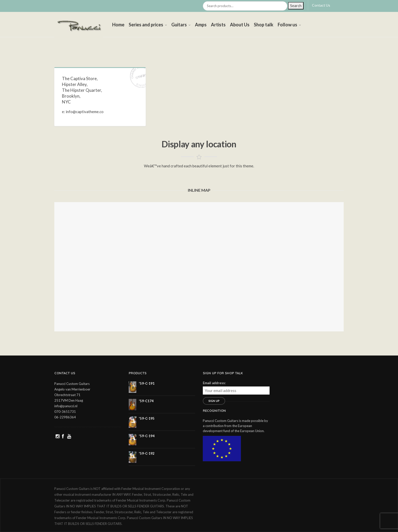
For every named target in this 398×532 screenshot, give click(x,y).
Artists (218, 25)
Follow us (287, 25)
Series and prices (146, 25)
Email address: (214, 383)
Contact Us (321, 5)
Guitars (179, 25)
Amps (201, 25)
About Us (240, 25)
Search (296, 6)
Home (118, 25)
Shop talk (264, 25)
